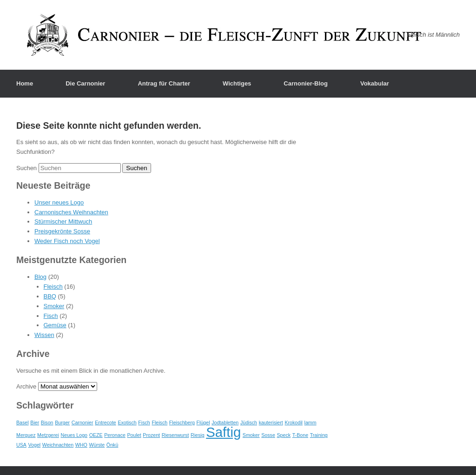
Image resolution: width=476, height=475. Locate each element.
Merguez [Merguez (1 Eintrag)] (26, 435)
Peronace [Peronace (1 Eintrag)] (115, 435)
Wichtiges (237, 83)
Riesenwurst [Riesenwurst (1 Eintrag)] (175, 435)
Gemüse (55, 325)
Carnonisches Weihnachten (71, 212)
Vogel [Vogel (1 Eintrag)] (35, 445)
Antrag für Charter (164, 83)
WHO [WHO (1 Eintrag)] (81, 445)
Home (25, 83)
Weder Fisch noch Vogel (67, 241)
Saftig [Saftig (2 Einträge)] (223, 432)
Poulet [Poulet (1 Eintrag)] (134, 435)
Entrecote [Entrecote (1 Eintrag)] (106, 422)
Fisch (51, 316)
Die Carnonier (85, 83)
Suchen (26, 168)
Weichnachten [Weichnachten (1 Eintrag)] (58, 445)
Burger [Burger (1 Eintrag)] (62, 422)
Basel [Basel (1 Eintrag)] (23, 422)
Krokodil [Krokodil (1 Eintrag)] (294, 422)
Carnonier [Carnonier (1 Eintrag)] (83, 422)
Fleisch (53, 287)
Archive (26, 386)
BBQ (50, 296)
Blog (40, 277)
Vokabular (375, 83)
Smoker (54, 306)
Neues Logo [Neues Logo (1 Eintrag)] (74, 435)
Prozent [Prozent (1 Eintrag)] (151, 435)
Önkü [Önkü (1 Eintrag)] (112, 445)
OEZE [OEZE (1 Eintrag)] (96, 435)
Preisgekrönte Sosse (62, 231)
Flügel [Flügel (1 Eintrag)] (203, 422)
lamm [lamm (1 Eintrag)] (311, 422)
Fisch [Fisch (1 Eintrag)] (144, 422)
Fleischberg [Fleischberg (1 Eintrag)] (182, 422)
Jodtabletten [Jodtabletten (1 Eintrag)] (225, 422)
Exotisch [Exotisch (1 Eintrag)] (127, 422)
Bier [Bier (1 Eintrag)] (35, 422)
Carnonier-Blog (306, 83)
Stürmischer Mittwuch (63, 221)
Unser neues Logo (59, 202)
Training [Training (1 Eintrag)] (319, 435)
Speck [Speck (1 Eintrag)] (284, 435)
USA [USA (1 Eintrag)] (21, 445)
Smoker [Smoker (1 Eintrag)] (251, 435)
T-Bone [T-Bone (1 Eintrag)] (300, 435)
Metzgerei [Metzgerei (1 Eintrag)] (48, 435)
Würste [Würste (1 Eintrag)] (97, 445)
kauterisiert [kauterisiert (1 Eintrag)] (271, 422)
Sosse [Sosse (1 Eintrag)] (268, 435)
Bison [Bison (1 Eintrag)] (47, 422)
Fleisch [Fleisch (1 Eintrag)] (159, 422)
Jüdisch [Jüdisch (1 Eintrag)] (249, 422)
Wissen (44, 335)
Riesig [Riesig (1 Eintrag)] (198, 435)
